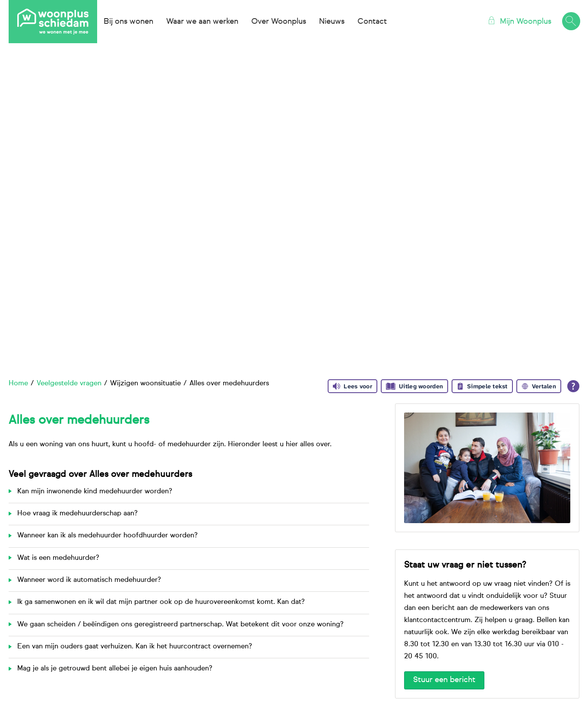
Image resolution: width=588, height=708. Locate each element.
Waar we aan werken (202, 22)
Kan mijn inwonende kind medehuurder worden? (95, 492)
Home (18, 384)
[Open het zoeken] (571, 22)
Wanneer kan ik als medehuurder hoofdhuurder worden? (107, 536)
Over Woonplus (279, 22)
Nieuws (332, 22)
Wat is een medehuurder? (58, 558)
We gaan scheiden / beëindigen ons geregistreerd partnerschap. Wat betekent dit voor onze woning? (180, 625)
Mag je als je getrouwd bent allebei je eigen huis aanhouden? (115, 669)
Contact (372, 22)
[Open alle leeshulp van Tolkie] (573, 386)
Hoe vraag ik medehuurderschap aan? (77, 514)
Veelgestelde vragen (69, 384)
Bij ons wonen (128, 22)
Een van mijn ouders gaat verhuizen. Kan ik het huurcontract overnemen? (135, 647)
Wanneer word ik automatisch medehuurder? (89, 580)
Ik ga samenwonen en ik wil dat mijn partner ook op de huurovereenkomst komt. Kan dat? (161, 602)
